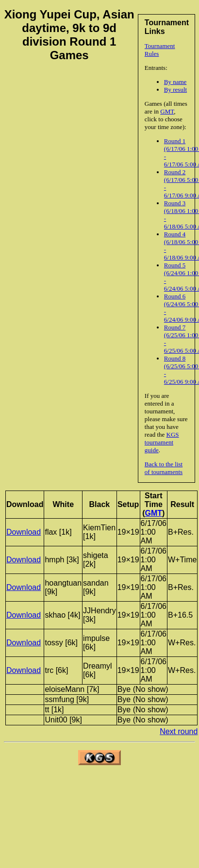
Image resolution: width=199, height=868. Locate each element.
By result (175, 90)
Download (24, 532)
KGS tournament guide (162, 442)
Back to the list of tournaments (164, 468)
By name (175, 82)
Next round (179, 731)
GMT (167, 111)
